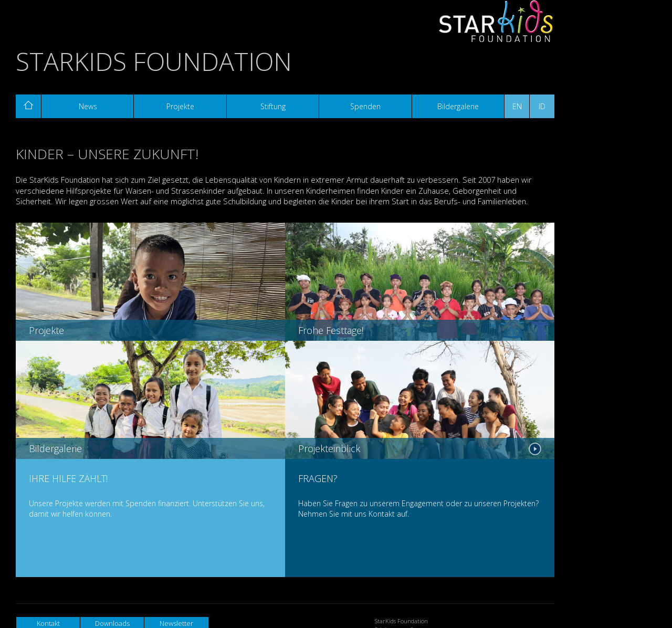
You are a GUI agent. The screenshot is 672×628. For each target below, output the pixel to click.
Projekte (180, 106)
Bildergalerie (458, 106)
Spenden (365, 106)
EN (517, 106)
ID (542, 106)
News (88, 106)
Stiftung (273, 106)
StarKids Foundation (154, 61)
